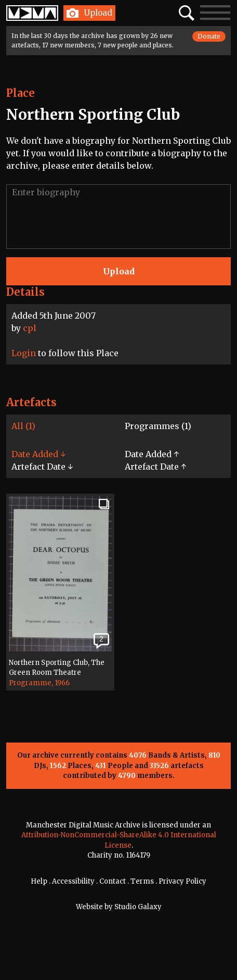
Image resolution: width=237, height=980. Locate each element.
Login (24, 353)
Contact (113, 881)
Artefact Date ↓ (42, 467)
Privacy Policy (182, 881)
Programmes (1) (158, 426)
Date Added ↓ (38, 454)
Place (21, 93)
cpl (30, 328)
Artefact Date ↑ (155, 467)
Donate (209, 36)
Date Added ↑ (152, 454)
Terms (142, 881)
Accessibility (73, 881)
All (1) (23, 426)
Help (39, 881)
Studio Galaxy (138, 907)
